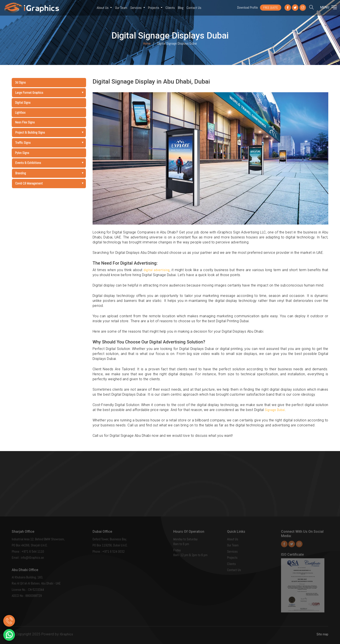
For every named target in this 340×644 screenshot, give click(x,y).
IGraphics (66, 634)
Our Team (121, 8)
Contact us (194, 8)
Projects (154, 8)
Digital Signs (23, 103)
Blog (181, 8)
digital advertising (157, 270)
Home (147, 43)
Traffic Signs (50, 143)
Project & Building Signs (50, 132)
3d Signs (20, 82)
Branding (50, 173)
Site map (322, 634)
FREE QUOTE (271, 8)
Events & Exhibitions (50, 163)
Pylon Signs (22, 153)
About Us (103, 8)
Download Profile (248, 7)
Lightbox (20, 112)
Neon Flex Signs (25, 122)
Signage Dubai (275, 410)
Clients (170, 8)
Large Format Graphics (50, 93)
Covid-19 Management (50, 183)
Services (136, 8)
